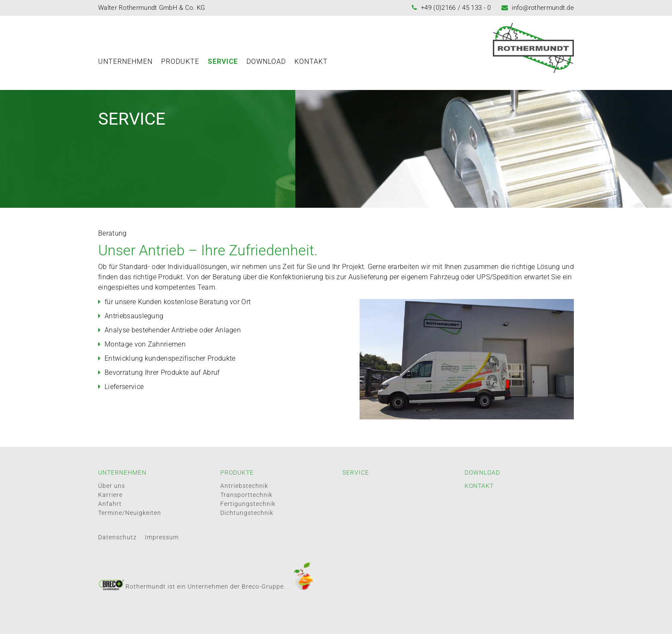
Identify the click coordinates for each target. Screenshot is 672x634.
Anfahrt (110, 504)
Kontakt (311, 61)
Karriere (110, 495)
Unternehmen (125, 61)
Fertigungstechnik (248, 504)
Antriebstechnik (244, 486)
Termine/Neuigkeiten (130, 513)
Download (266, 61)
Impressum (162, 537)
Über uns (112, 486)
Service (223, 61)
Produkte (180, 61)
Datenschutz (117, 537)
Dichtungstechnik (247, 513)
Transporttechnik (246, 495)
